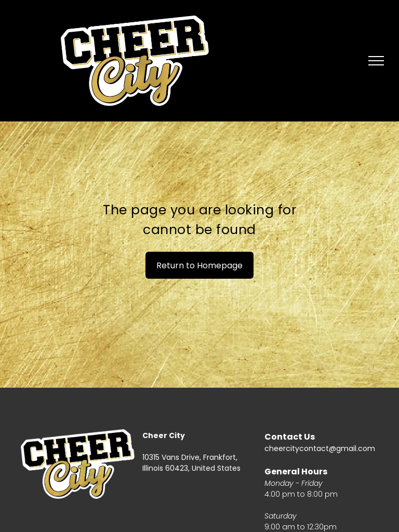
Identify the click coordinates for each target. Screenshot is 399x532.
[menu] (376, 61)
